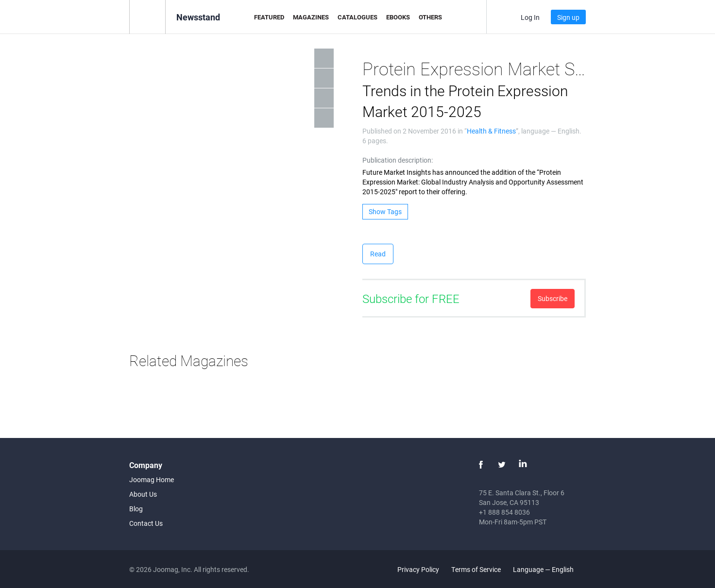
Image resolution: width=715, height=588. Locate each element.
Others (430, 17)
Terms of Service (476, 569)
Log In (530, 17)
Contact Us (146, 523)
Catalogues (357, 17)
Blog (136, 509)
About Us (143, 494)
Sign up (568, 17)
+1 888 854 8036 (504, 512)
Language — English (549, 569)
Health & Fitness (491, 131)
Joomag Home (152, 479)
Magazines (311, 17)
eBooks (398, 17)
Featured (269, 17)
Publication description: (398, 160)
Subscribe (553, 298)
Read (378, 254)
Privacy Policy (418, 569)
